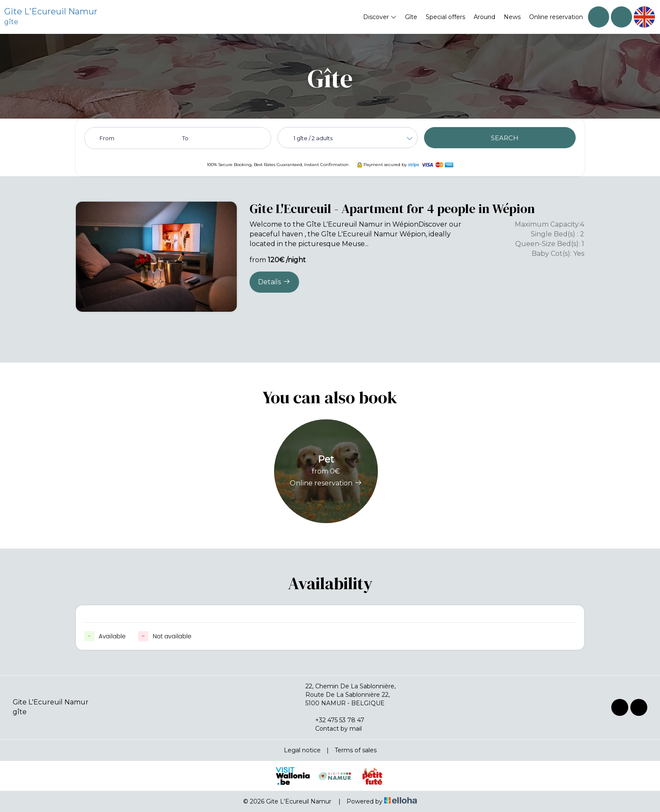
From (107, 138)
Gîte (411, 17)
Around (484, 17)
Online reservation (556, 17)
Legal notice (302, 750)
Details (274, 282)
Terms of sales (356, 750)
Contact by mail (334, 729)
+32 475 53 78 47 (335, 720)
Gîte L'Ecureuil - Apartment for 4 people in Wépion (392, 209)
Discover (380, 17)
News (512, 17)
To (185, 138)
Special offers (445, 17)
